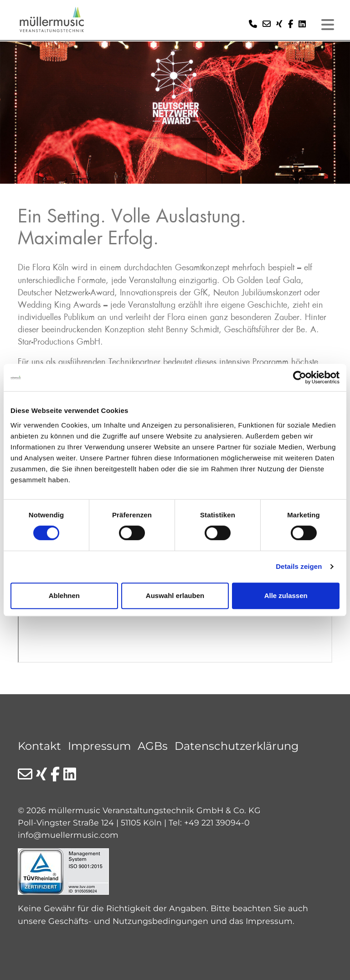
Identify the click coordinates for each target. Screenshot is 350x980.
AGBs (153, 746)
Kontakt (39, 746)
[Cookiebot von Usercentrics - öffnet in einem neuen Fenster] (300, 377)
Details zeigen (299, 566)
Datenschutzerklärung (237, 746)
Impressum (99, 746)
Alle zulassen (286, 596)
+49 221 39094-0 (217, 823)
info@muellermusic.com (68, 835)
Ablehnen (64, 596)
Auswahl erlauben (175, 596)
